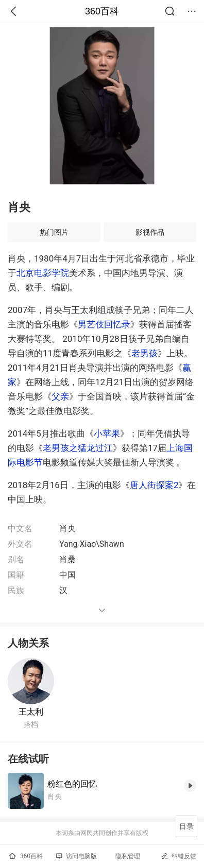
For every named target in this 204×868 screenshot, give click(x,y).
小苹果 (107, 433)
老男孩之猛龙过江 (78, 448)
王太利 (31, 712)
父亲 (60, 396)
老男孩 (144, 353)
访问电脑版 (76, 856)
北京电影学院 (43, 273)
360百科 (102, 11)
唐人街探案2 (154, 485)
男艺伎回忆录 (104, 324)
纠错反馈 (178, 856)
